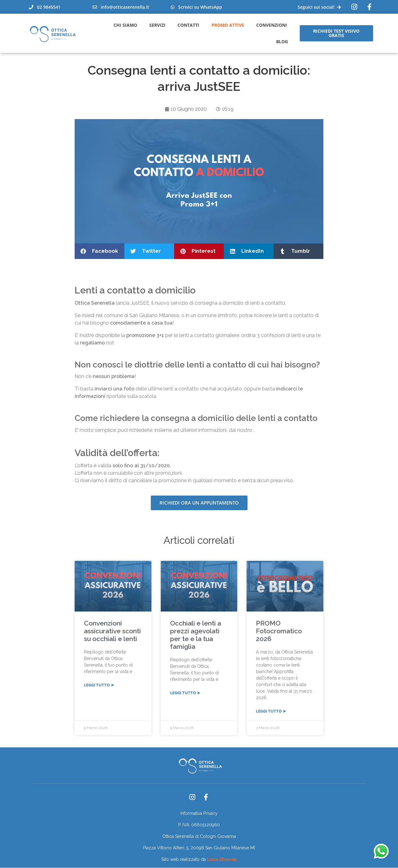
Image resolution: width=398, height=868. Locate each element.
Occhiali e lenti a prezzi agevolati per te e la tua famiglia (196, 635)
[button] (99, 251)
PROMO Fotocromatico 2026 (279, 631)
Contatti (188, 25)
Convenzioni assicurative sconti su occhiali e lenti (112, 631)
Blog (282, 42)
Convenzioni (272, 25)
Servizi (157, 25)
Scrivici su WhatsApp (196, 7)
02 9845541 (45, 7)
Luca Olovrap (222, 860)
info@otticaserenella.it (121, 7)
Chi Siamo (125, 25)
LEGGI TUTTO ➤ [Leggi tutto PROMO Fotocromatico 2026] (271, 711)
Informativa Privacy (199, 814)
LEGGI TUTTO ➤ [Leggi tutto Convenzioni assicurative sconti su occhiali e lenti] (99, 685)
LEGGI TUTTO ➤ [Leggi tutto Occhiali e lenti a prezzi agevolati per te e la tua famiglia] (185, 693)
